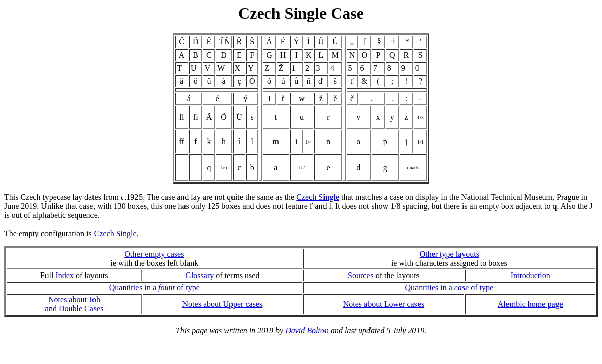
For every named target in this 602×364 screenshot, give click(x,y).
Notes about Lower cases (384, 304)
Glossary (199, 275)
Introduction (530, 275)
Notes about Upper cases (223, 304)
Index (65, 275)
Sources (361, 275)
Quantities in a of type (154, 287)
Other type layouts (449, 254)
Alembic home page (530, 304)
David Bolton (307, 330)
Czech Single (318, 197)
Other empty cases (154, 254)
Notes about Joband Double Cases (74, 304)
